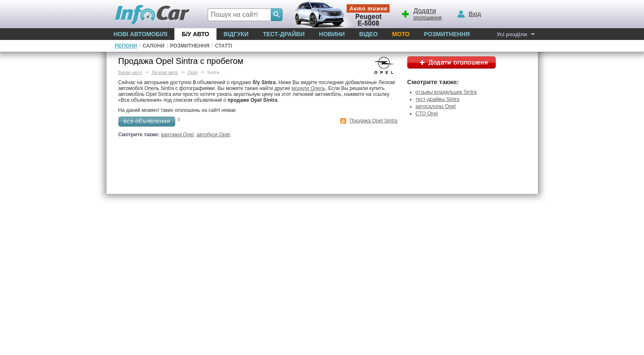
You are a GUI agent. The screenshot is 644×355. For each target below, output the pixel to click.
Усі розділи (512, 34)
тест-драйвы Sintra (438, 99)
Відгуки (236, 34)
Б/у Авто (195, 34)
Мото (401, 34)
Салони (153, 46)
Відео (369, 34)
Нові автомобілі (141, 34)
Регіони (126, 46)
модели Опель (308, 88)
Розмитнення (447, 34)
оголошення (421, 13)
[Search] (277, 15)
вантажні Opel (177, 135)
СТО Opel (427, 114)
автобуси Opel (213, 135)
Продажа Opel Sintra (373, 121)
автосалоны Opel (436, 106)
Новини (332, 34)
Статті (223, 46)
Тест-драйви (284, 34)
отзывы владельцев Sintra (446, 92)
